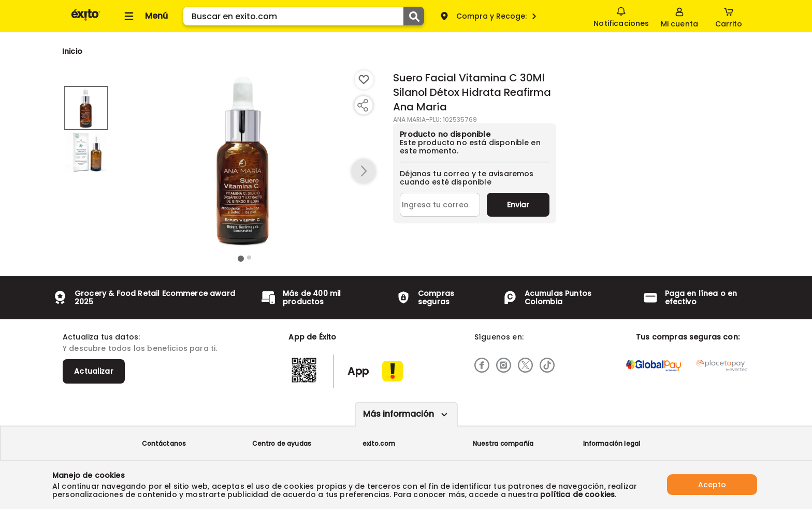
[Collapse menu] (144, 16)
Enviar (518, 205)
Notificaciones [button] (621, 16)
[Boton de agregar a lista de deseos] (364, 80)
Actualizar (94, 371)
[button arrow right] (364, 172)
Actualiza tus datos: (101, 337)
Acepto (712, 485)
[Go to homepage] (72, 51)
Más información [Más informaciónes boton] (398, 414)
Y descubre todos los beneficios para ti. (140, 348)
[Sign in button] (679, 16)
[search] (304, 16)
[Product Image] (245, 161)
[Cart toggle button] (729, 16)
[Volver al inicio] (86, 20)
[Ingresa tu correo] (440, 205)
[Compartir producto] (363, 105)
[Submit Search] (414, 16)
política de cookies (577, 494)
